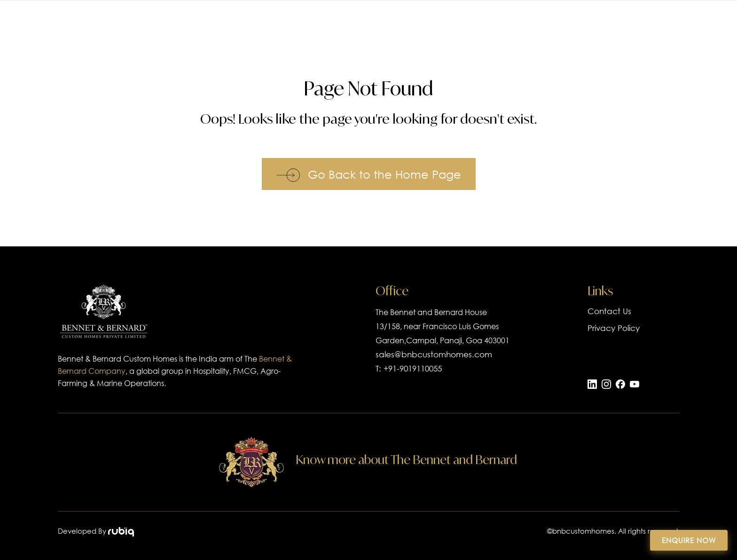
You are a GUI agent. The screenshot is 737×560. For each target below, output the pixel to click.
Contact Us (609, 311)
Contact (681, 27)
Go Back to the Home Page (369, 174)
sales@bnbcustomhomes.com (434, 354)
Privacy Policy (614, 328)
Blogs (633, 27)
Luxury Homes (481, 27)
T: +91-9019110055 (409, 368)
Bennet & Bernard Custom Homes (118, 359)
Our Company (568, 27)
